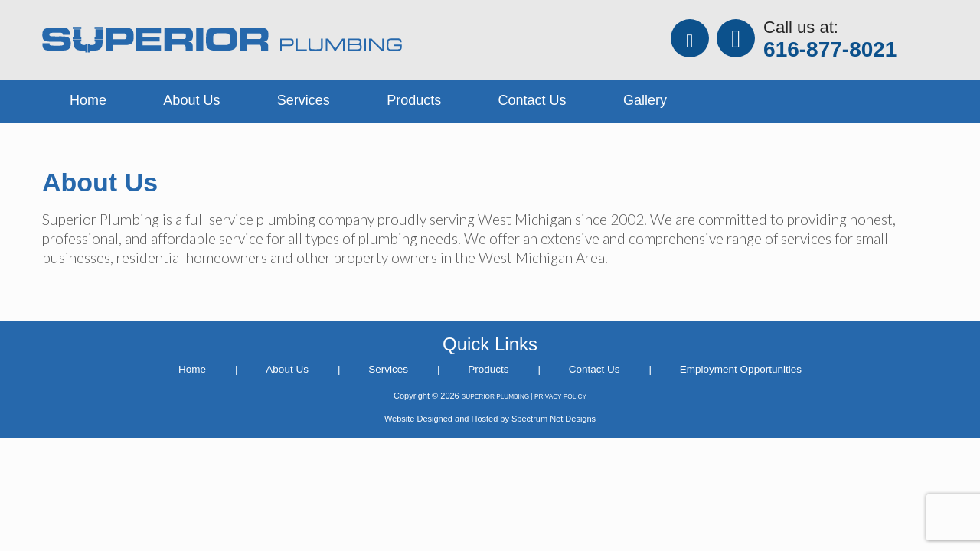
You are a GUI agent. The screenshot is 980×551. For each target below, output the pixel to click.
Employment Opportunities (741, 369)
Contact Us (532, 100)
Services (304, 100)
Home (88, 100)
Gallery (645, 100)
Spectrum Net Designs (554, 419)
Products (414, 100)
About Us (191, 100)
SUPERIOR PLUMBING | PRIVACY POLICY (524, 397)
